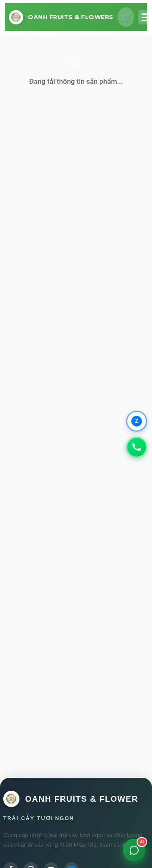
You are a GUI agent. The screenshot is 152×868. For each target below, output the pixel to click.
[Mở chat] (134, 850)
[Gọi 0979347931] (137, 447)
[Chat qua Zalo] (137, 421)
